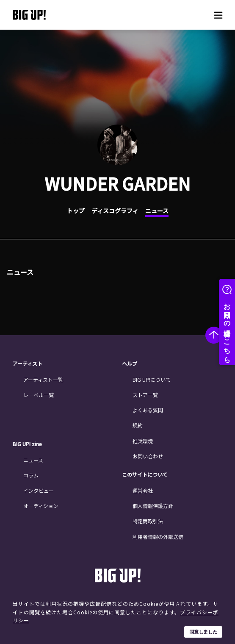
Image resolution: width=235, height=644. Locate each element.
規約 (138, 425)
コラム (31, 475)
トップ (76, 211)
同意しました (203, 632)
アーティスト (28, 364)
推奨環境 (143, 441)
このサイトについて (145, 475)
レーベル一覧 (39, 395)
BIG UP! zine (27, 444)
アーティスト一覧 (43, 379)
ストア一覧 (145, 395)
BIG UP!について (152, 379)
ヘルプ (130, 364)
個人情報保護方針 (153, 506)
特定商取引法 (148, 521)
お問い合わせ (148, 456)
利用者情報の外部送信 (158, 537)
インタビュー (39, 490)
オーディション (41, 506)
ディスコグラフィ (115, 211)
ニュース (157, 211)
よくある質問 (148, 410)
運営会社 (143, 490)
